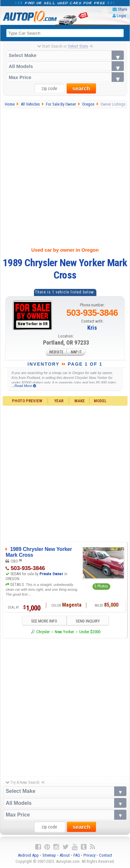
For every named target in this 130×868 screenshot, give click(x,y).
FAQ (77, 855)
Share (122, 9)
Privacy (89, 855)
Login (121, 16)
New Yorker (64, 632)
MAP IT (76, 352)
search (81, 89)
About (65, 855)
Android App (28, 855)
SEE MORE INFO (44, 621)
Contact (106, 855)
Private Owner (51, 574)
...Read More (24, 386)
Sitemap (49, 855)
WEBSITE (56, 352)
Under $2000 (90, 632)
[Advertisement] (64, 176)
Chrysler (43, 632)
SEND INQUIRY (88, 621)
